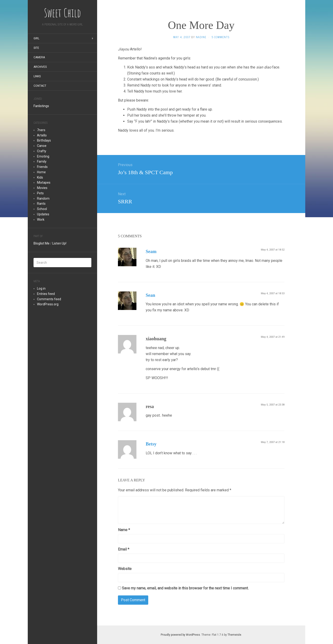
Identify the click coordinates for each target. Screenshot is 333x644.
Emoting (43, 156)
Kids (40, 177)
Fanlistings (41, 106)
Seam (151, 251)
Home (41, 172)
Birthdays (44, 140)
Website (125, 569)
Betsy (151, 444)
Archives (40, 67)
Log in (41, 288)
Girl (36, 38)
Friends (42, 167)
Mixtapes (44, 183)
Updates (43, 214)
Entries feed (46, 294)
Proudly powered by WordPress (180, 635)
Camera (39, 57)
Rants (41, 204)
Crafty (42, 151)
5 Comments (220, 37)
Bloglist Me (42, 243)
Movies (42, 188)
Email (124, 549)
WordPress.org (48, 304)
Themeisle (234, 635)
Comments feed (49, 299)
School (42, 209)
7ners (41, 130)
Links (37, 76)
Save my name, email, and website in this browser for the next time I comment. (185, 588)
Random (43, 198)
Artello (42, 135)
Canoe (42, 146)
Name (124, 530)
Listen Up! (59, 243)
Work (41, 220)
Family (42, 161)
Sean (150, 295)
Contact (40, 86)
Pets (40, 193)
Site (36, 48)
